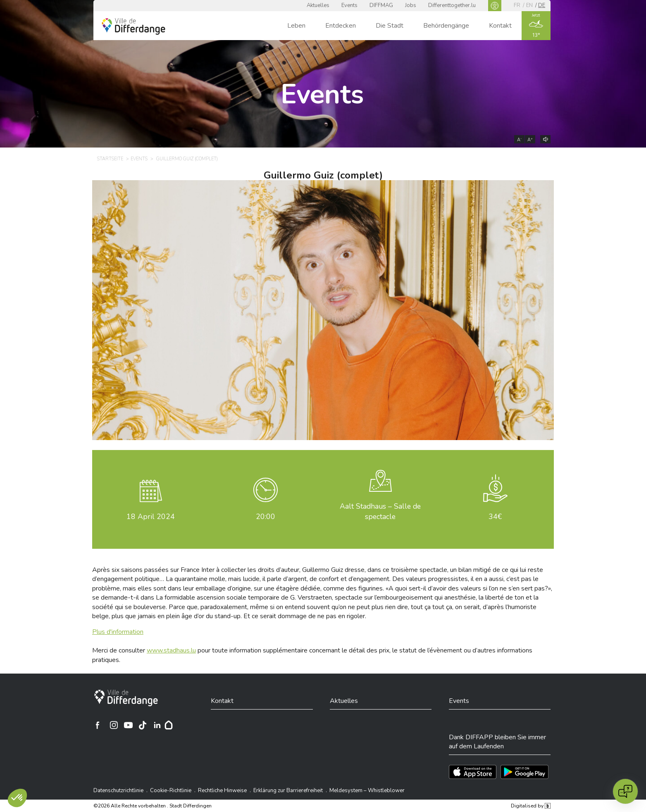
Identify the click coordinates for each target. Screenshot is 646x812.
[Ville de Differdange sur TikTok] (143, 725)
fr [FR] (517, 5)
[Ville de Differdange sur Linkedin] (157, 725)
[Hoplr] (169, 725)
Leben (296, 26)
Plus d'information (118, 632)
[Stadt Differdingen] (126, 698)
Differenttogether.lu (452, 5)
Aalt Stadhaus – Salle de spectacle (380, 511)
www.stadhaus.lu (171, 650)
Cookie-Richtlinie (171, 791)
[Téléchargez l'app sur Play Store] (524, 772)
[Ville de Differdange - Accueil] (133, 26)
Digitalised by (531, 806)
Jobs (411, 5)
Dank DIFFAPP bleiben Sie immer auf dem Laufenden (497, 742)
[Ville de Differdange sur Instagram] (114, 725)
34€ (495, 517)
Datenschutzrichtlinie (118, 791)
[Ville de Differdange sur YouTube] (128, 725)
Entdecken (341, 26)
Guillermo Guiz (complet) (323, 175)
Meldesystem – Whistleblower (367, 791)
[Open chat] (625, 791)
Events (349, 5)
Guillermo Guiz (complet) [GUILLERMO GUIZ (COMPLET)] (187, 159)
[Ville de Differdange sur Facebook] (98, 725)
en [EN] (529, 5)
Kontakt (500, 26)
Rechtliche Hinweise (222, 791)
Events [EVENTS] (139, 159)
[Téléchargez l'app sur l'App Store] (473, 772)
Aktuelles (318, 5)
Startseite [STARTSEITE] (110, 159)
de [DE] (542, 5)
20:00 (266, 517)
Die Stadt (390, 26)
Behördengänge (446, 26)
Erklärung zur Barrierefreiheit (288, 791)
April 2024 (151, 517)
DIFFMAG (381, 5)
